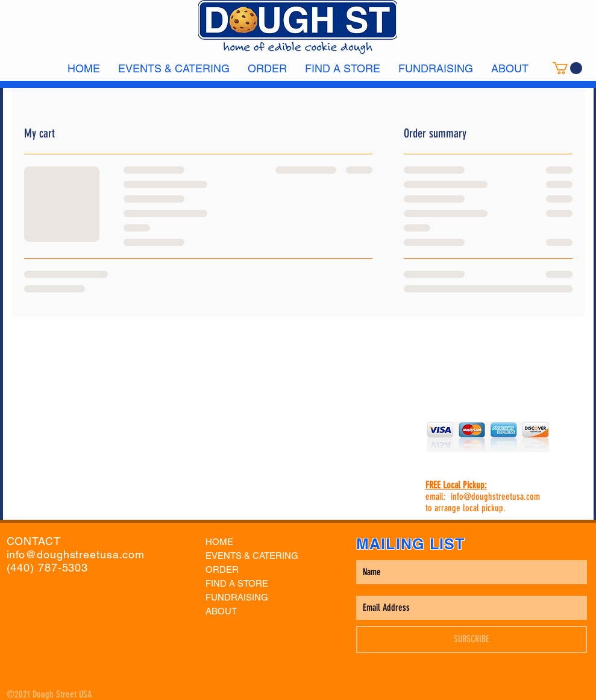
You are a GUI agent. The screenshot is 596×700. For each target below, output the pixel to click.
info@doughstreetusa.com (495, 497)
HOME (219, 542)
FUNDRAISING (237, 597)
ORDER (222, 569)
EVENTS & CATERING (252, 556)
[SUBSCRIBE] (472, 639)
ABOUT (221, 611)
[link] (567, 68)
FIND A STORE (237, 583)
